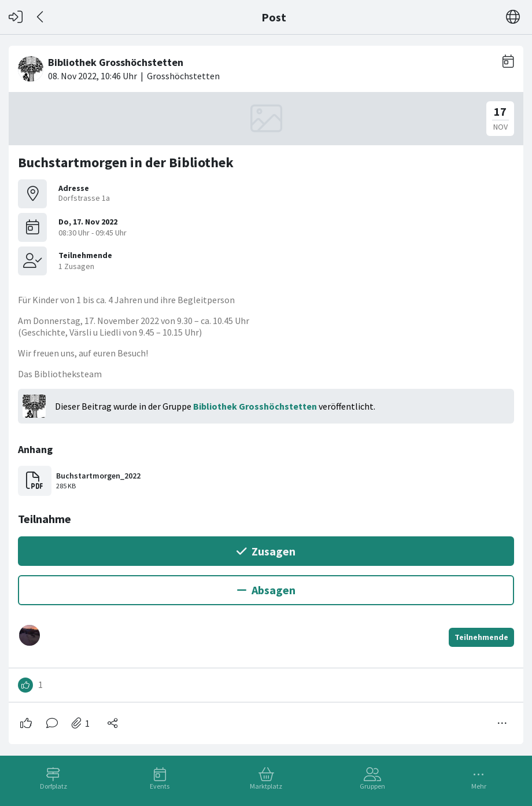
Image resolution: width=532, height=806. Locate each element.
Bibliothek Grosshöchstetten (255, 406)
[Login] (16, 17)
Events (160, 786)
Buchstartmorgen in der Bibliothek (126, 162)
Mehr (479, 786)
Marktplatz (266, 786)
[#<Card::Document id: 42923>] (266, 390)
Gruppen (372, 786)
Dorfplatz (53, 786)
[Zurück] (41, 17)
